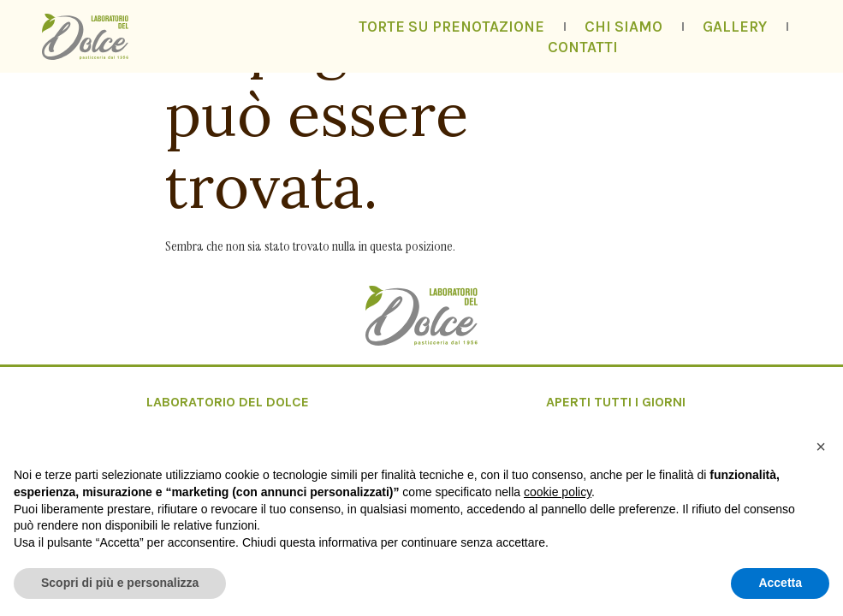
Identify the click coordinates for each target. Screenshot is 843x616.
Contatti (583, 47)
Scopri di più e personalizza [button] (120, 583)
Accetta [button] (780, 583)
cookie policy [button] (558, 492)
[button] (821, 447)
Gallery (735, 27)
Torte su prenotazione (451, 27)
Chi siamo (623, 27)
